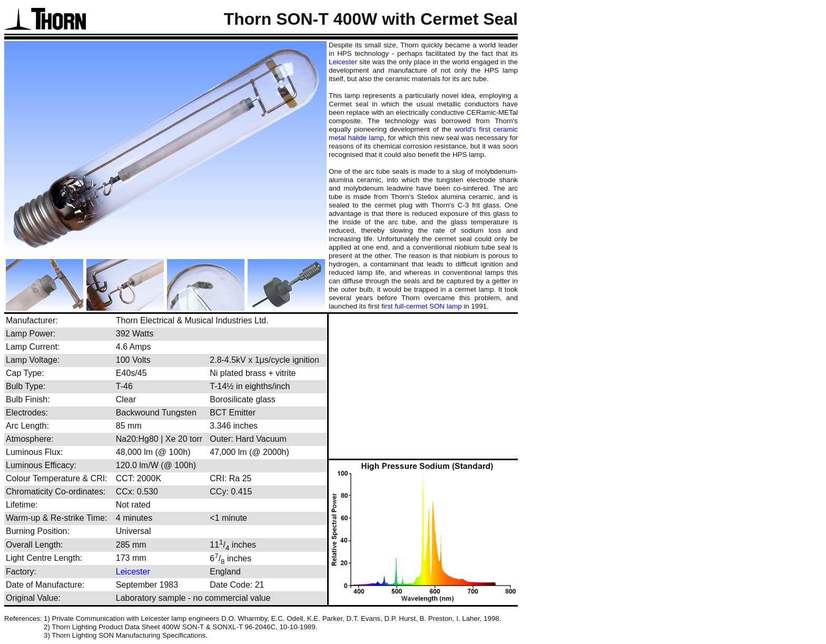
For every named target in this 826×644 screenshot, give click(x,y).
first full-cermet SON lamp (422, 306)
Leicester (343, 62)
